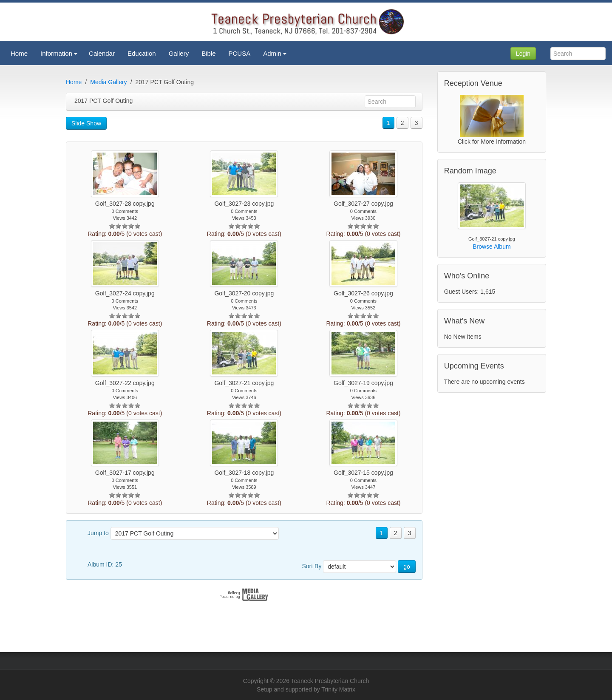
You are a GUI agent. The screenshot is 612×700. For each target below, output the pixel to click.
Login (523, 54)
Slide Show (86, 123)
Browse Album (492, 247)
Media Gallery (108, 82)
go (407, 567)
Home (74, 82)
